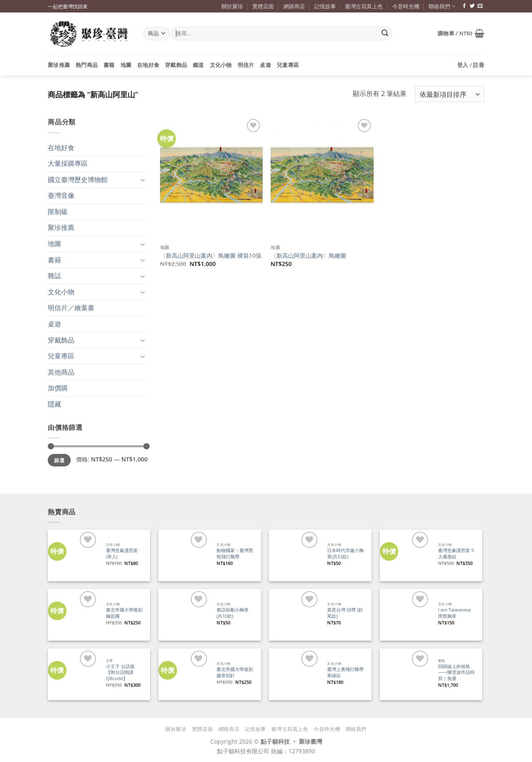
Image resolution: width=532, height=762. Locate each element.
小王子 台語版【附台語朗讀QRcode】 (120, 672)
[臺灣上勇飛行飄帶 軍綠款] (294, 674)
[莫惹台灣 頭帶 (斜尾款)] (294, 615)
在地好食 (148, 65)
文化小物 (221, 65)
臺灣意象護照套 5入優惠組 (456, 554)
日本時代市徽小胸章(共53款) (345, 554)
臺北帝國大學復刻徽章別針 (235, 672)
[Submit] (385, 34)
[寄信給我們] (480, 6)
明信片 (246, 65)
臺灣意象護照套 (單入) (122, 554)
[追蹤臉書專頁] (464, 6)
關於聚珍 (232, 6)
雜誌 (54, 276)
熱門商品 (87, 65)
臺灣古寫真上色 (364, 6)
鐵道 (198, 65)
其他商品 (61, 372)
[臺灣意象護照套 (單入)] (73, 555)
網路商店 (294, 6)
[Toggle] (143, 180)
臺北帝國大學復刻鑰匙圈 (124, 613)
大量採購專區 (68, 163)
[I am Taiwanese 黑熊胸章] (405, 615)
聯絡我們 (442, 6)
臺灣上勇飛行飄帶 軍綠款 (345, 672)
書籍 (109, 65)
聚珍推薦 (59, 65)
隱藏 (54, 404)
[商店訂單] (449, 94)
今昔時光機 (406, 6)
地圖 (126, 65)
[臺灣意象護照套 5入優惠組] (405, 555)
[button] (461, 33)
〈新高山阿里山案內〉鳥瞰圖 (308, 256)
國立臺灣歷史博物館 (78, 180)
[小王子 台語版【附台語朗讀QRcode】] (73, 674)
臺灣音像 (61, 195)
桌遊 (265, 65)
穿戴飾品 (176, 65)
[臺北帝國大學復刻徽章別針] (184, 674)
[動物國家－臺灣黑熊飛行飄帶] (184, 555)
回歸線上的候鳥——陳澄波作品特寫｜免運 (456, 672)
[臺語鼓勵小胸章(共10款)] (184, 615)
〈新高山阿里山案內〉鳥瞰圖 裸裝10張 (211, 256)
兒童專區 (288, 65)
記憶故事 (325, 6)
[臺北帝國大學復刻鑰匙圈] (73, 615)
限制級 (58, 212)
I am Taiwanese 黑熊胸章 (454, 613)
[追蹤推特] (472, 6)
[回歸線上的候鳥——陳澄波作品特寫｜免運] (405, 674)
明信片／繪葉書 (71, 308)
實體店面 (263, 6)
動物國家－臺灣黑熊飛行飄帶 (235, 554)
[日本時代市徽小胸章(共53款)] (294, 555)
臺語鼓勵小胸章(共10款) (233, 613)
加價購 (58, 388)
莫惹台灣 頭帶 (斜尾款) (345, 613)
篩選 (59, 460)
